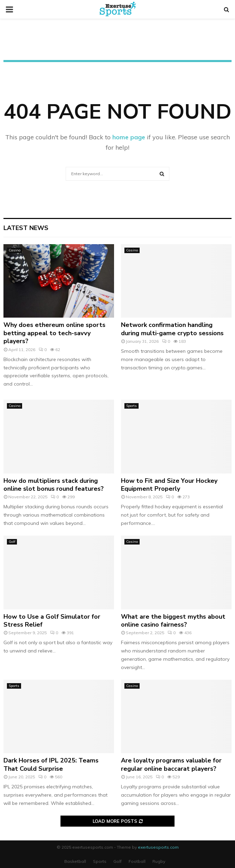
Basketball (75, 861)
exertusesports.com (158, 847)
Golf (12, 542)
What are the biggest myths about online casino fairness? (173, 621)
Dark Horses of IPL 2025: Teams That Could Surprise (51, 764)
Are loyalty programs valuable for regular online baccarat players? (171, 764)
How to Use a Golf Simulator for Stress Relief (52, 621)
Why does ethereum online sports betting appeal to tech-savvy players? (54, 333)
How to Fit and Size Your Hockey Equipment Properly (169, 485)
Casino (15, 250)
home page (129, 137)
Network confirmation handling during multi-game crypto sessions (172, 329)
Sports (131, 406)
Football (137, 861)
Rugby (159, 861)
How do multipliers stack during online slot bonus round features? (54, 485)
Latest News (26, 228)
